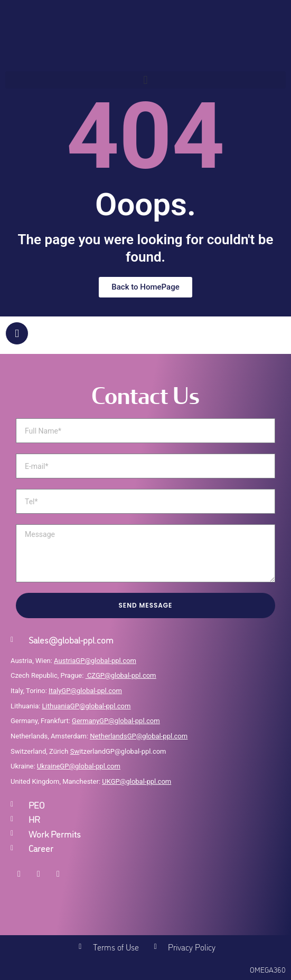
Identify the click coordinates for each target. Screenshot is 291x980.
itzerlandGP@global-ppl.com (118, 751)
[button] (145, 80)
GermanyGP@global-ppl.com (116, 721)
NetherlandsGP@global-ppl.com (139, 736)
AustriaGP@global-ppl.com (95, 661)
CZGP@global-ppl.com (122, 675)
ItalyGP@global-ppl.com (85, 691)
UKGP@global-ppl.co (134, 781)
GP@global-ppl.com (90, 766)
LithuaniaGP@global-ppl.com (87, 706)
